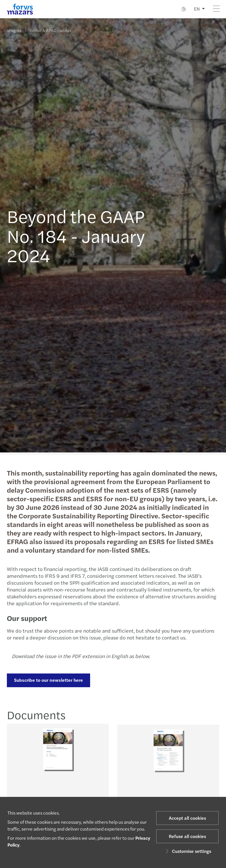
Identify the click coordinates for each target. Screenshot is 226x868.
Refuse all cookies (187, 836)
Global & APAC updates (50, 28)
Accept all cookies (187, 818)
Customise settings (188, 851)
